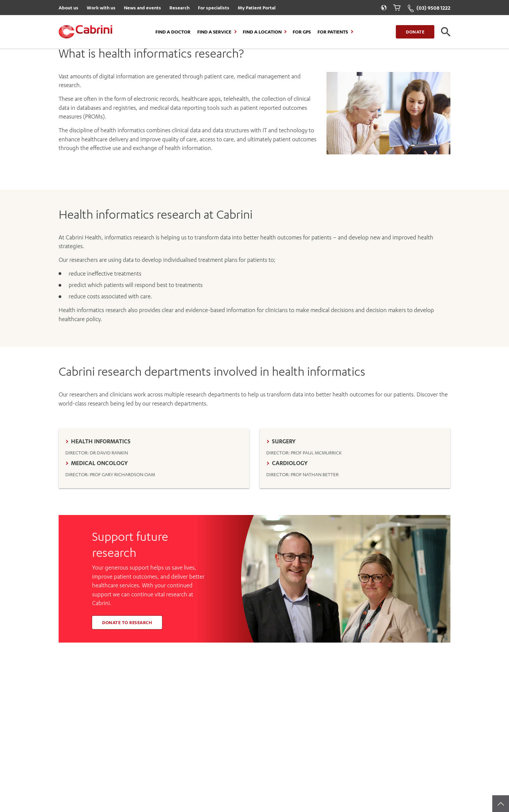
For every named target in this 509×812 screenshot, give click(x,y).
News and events (142, 8)
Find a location (262, 32)
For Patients (333, 32)
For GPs (302, 32)
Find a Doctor (173, 32)
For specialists (214, 8)
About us (68, 8)
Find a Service (214, 32)
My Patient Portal (257, 8)
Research (179, 8)
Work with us (101, 8)
